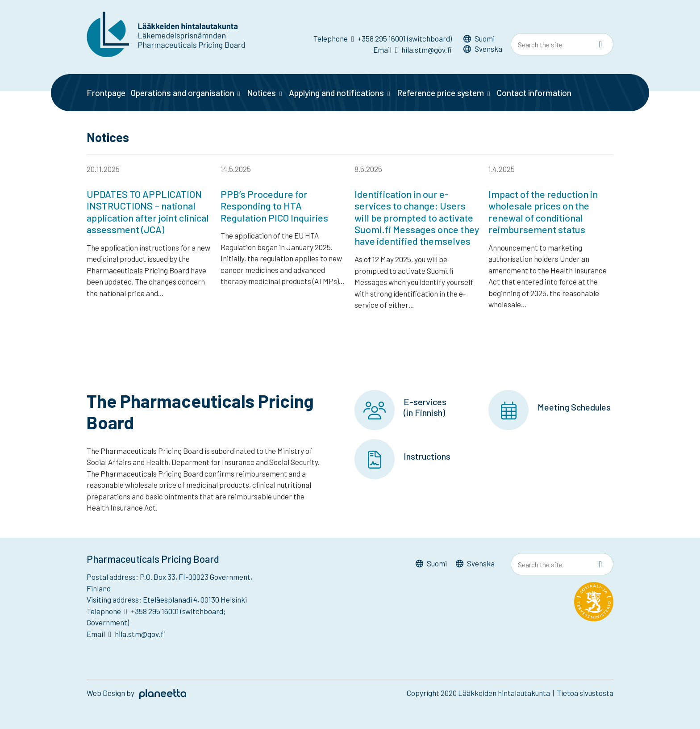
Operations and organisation (183, 93)
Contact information (534, 93)
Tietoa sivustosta (585, 693)
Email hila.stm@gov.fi (412, 50)
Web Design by (136, 693)
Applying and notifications (336, 93)
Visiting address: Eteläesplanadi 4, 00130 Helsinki (167, 600)
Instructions (427, 456)
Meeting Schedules (574, 407)
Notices (261, 93)
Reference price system (440, 93)
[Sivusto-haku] (600, 45)
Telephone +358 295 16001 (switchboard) (383, 38)
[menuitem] (483, 40)
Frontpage (106, 93)
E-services (425, 402)
